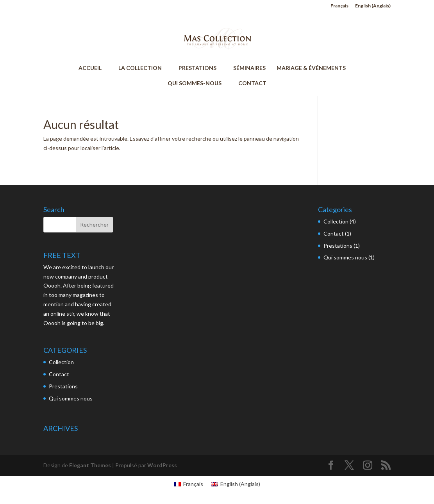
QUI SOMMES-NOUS (198, 83)
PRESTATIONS (201, 68)
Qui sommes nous (71, 398)
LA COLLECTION (144, 68)
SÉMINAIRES (249, 68)
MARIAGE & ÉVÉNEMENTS (311, 68)
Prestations (63, 386)
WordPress (162, 465)
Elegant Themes (90, 465)
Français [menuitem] (193, 484)
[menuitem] (339, 8)
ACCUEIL (94, 68)
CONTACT (252, 83)
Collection (61, 362)
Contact (59, 374)
